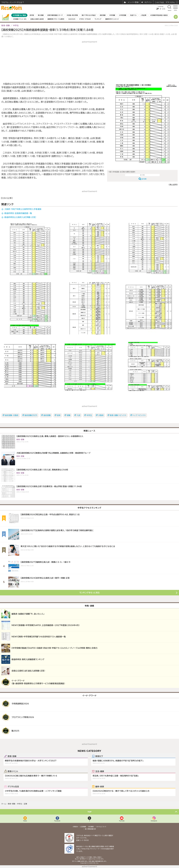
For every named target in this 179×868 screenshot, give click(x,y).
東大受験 (41, 15)
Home (25, 821)
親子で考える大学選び (89, 15)
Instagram (154, 821)
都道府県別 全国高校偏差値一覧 (18, 213)
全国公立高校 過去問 (37, 19)
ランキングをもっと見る (90, 593)
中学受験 (112, 15)
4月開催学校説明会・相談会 (159, 15)
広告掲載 (83, 827)
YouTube (122, 821)
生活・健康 (100, 771)
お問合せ (75, 827)
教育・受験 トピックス (118, 415)
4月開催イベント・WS (20, 19)
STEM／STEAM (85, 19)
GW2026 (72, 19)
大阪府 (101, 415)
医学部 (32, 15)
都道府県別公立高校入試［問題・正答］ (20, 217)
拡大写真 (144, 179)
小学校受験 (122, 15)
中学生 (89, 415)
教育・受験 (12, 756)
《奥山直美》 (173, 185)
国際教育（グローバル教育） (56, 19)
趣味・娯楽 (100, 786)
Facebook (57, 821)
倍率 (59, 415)
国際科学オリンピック (112, 19)
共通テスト (133, 15)
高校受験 (103, 15)
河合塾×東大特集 (72, 15)
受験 (69, 415)
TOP (89, 812)
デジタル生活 (13, 786)
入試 (78, 415)
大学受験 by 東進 (19, 15)
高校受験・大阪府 (12, 415)
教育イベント (13, 771)
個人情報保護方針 (90, 829)
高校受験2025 (31, 415)
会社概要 (91, 827)
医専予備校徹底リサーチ (55, 15)
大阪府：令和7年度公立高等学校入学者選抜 (23, 209)
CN (163, 9)
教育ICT (99, 756)
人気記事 (143, 15)
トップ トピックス (139, 415)
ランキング (98, 19)
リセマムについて (101, 827)
